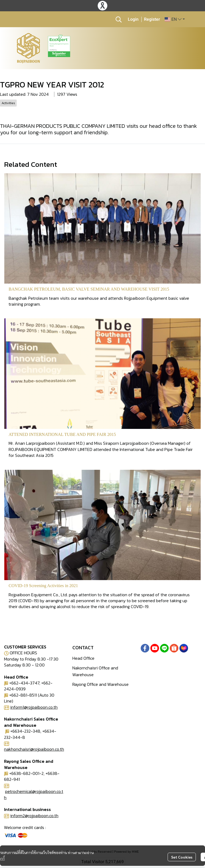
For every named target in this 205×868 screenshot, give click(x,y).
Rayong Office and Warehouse (100, 684)
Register (152, 19)
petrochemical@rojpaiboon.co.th (34, 794)
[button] (119, 19)
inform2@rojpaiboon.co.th (34, 816)
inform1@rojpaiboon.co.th (34, 707)
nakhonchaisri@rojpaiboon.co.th (34, 749)
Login (133, 19)
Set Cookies (182, 857)
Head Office (83, 658)
